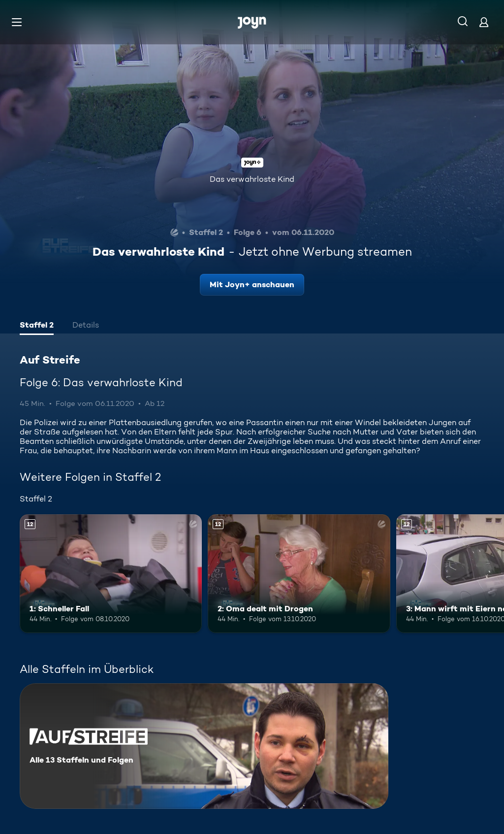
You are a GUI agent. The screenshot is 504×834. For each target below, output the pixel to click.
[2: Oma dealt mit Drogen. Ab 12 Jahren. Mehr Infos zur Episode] (299, 574)
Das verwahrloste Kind (252, 179)
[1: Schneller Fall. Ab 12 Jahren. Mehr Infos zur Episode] (111, 574)
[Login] (484, 22)
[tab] (37, 326)
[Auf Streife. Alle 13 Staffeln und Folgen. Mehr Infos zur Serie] (204, 746)
